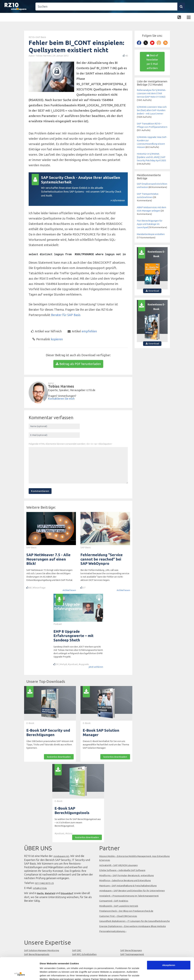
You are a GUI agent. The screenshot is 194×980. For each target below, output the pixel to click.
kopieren (48, 339)
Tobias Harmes (44, 56)
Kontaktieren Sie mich (61, 399)
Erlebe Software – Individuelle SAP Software (122, 870)
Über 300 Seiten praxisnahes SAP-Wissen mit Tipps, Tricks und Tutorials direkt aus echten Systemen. (50, 744)
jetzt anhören (96, 667)
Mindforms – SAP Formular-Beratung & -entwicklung (126, 875)
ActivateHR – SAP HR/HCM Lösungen (118, 865)
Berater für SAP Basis (66, 315)
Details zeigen (47, 974)
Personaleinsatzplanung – (113, 931)
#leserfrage (39, 588)
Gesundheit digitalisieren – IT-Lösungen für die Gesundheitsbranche (135, 921)
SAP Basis (41, 37)
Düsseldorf (67, 893)
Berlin (40, 893)
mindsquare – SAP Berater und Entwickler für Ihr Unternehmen (132, 891)
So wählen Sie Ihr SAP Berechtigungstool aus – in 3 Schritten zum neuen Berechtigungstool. (78, 822)
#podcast (73, 664)
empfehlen (82, 331)
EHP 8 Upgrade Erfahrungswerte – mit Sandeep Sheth (74, 636)
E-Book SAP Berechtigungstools (72, 811)
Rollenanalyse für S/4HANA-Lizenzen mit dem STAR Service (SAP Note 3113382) (151, 93)
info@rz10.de (40, 888)
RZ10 (31, 37)
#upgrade (84, 664)
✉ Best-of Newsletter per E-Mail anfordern (152, 62)
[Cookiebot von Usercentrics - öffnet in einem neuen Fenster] (20, 974)
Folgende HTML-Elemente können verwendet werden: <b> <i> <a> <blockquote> (70, 444)
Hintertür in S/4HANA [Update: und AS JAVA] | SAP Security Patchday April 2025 (151, 157)
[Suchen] (106, 7)
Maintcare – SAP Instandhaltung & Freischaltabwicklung (128, 886)
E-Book (30, 723)
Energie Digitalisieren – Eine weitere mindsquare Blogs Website (133, 926)
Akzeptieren (169, 944)
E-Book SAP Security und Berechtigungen (48, 733)
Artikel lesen (69, 590)
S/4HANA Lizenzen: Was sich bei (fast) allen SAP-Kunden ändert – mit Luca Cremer (152, 110)
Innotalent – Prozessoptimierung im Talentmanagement (129, 896)
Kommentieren (40, 491)
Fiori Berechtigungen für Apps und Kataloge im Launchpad (150, 224)
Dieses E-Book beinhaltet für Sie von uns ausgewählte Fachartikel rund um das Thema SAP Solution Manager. (106, 744)
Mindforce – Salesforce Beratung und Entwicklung (125, 880)
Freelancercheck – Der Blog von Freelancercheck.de (126, 911)
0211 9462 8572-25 (44, 883)
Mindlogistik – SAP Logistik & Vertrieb (119, 906)
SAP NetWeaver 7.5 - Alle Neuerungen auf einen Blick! (48, 559)
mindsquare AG (61, 856)
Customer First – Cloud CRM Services (118, 916)
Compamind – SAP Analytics (114, 901)
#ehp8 (64, 664)
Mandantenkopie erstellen (151, 234)
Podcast (58, 624)
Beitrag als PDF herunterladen (78, 364)
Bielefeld (50, 893)
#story (69, 833)
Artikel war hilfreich (46, 331)
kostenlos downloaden (59, 757)
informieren (119, 200)
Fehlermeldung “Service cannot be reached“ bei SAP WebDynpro (102, 559)
